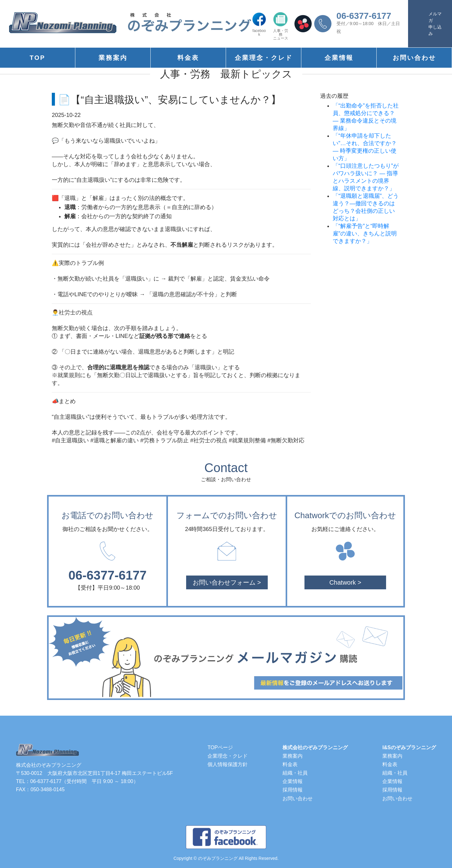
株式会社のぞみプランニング (315, 747)
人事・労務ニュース (281, 26)
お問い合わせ (414, 58)
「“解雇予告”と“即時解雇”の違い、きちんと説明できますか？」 (365, 234)
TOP (38, 58)
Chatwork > (345, 582)
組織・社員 (295, 773)
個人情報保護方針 (228, 764)
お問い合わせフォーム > (227, 582)
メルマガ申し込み (435, 24)
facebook (259, 24)
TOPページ (220, 747)
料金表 (188, 58)
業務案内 (113, 58)
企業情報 (339, 58)
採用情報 (293, 790)
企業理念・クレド (264, 58)
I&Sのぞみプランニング (409, 747)
